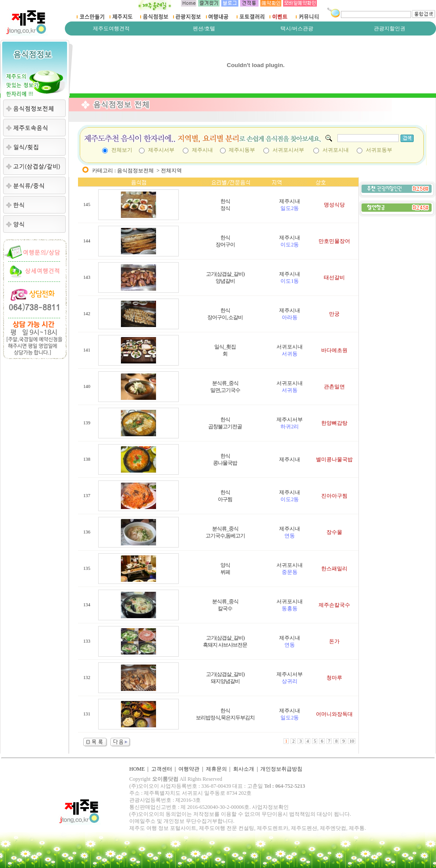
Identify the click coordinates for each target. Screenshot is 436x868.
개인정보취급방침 (281, 769)
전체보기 (122, 150)
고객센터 (162, 769)
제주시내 (202, 150)
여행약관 (189, 769)
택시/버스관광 (297, 28)
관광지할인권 (390, 28)
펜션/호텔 (204, 28)
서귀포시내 (336, 150)
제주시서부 (161, 150)
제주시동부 (242, 150)
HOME (137, 769)
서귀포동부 (379, 150)
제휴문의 (216, 769)
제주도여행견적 (111, 28)
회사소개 (244, 769)
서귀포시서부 (288, 150)
